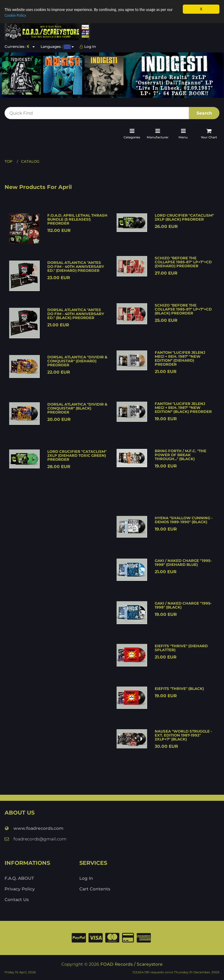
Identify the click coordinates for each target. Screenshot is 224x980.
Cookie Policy (16, 16)
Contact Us (17, 900)
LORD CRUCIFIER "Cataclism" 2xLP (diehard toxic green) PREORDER (77, 455)
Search (204, 113)
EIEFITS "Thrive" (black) (179, 689)
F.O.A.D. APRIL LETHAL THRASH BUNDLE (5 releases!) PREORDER (77, 219)
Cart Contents (95, 889)
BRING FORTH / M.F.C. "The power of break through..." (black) (181, 455)
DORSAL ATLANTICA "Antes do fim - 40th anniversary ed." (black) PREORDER (76, 314)
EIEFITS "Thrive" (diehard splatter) (181, 648)
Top (9, 161)
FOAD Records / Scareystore (132, 964)
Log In (88, 46)
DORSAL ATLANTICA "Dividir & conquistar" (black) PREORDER (77, 408)
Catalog (30, 161)
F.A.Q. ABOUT (19, 878)
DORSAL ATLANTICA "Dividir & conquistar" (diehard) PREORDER (77, 361)
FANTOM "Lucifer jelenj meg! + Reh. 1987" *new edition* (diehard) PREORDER (180, 359)
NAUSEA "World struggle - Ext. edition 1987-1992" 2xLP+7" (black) (183, 735)
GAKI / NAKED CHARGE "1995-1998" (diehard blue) (183, 563)
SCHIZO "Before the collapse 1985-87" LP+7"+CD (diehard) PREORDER (183, 262)
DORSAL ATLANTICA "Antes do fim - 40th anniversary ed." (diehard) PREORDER (76, 266)
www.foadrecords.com (34, 828)
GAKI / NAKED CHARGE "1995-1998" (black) (183, 605)
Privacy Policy (20, 889)
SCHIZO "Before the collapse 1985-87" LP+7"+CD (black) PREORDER (183, 309)
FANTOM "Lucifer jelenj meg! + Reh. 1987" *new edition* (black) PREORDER (183, 408)
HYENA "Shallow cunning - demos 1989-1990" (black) (184, 520)
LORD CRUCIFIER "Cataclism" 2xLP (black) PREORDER (184, 217)
